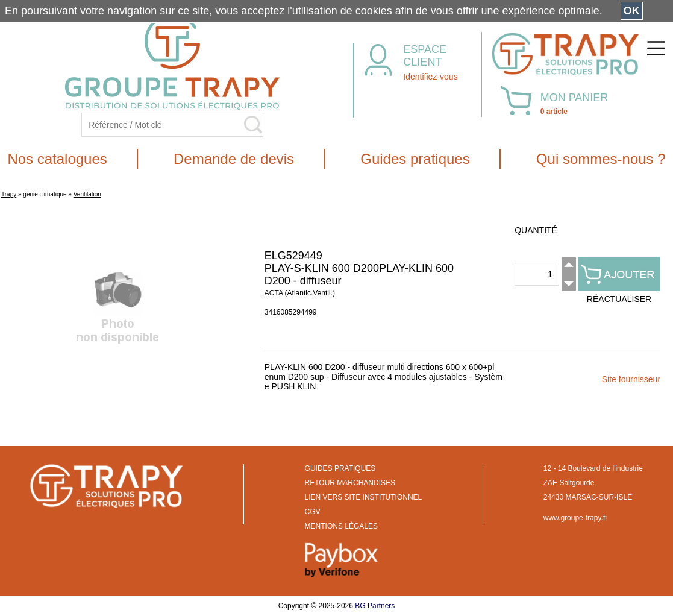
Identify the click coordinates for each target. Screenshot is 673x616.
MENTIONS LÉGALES (341, 526)
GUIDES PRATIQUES (340, 468)
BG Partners (375, 606)
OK (632, 11)
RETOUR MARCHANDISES (350, 483)
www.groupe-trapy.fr (575, 518)
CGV (313, 512)
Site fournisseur (631, 379)
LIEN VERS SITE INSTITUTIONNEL (364, 497)
